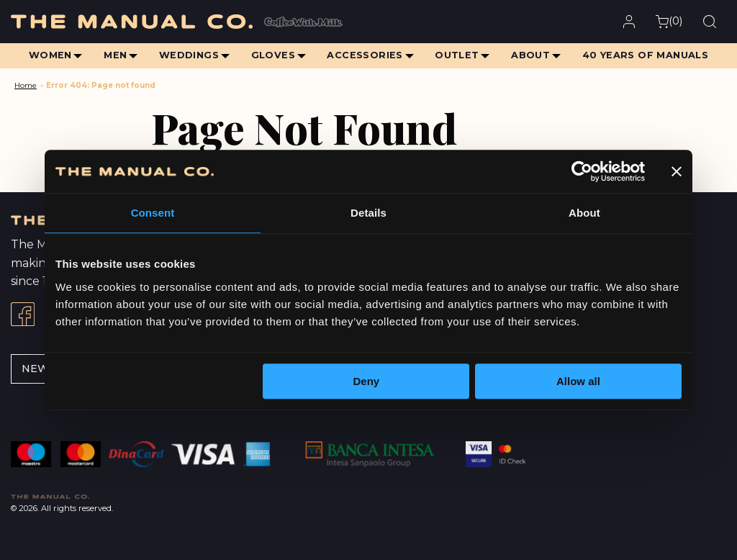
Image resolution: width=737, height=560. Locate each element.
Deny (367, 381)
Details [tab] (368, 213)
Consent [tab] (153, 213)
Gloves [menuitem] (272, 55)
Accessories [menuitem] (365, 55)
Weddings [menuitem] (187, 55)
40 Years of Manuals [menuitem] (648, 55)
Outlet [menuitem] (458, 55)
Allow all (578, 381)
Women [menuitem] (48, 55)
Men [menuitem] (114, 55)
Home (26, 85)
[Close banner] (677, 171)
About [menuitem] (532, 55)
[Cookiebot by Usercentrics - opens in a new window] (582, 171)
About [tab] (584, 213)
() (669, 21)
